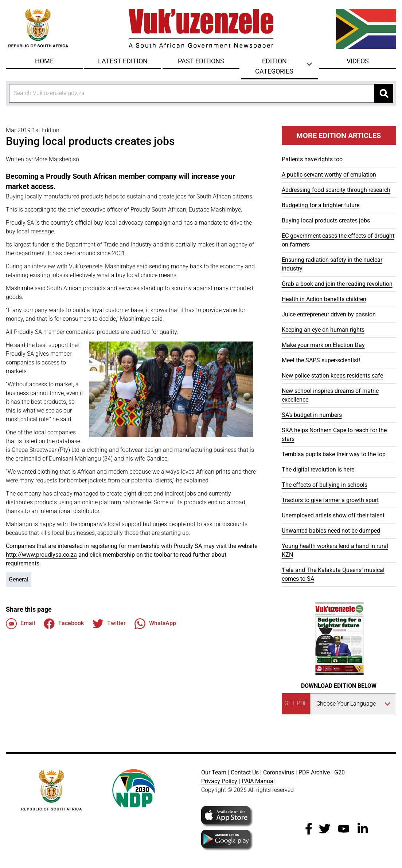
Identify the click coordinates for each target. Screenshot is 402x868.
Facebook (64, 624)
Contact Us (245, 772)
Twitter (109, 624)
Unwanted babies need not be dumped (331, 531)
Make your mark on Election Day (323, 345)
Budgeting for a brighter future (321, 205)
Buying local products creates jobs (326, 220)
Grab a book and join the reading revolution (337, 284)
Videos (358, 61)
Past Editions (201, 61)
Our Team (214, 772)
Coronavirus (279, 772)
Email (20, 624)
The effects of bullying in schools (325, 485)
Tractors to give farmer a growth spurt (330, 500)
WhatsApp (155, 624)
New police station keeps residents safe (332, 376)
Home (44, 61)
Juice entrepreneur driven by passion (329, 314)
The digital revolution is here (318, 469)
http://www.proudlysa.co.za (41, 555)
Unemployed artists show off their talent (333, 515)
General (19, 579)
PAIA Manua (257, 781)
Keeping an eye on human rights (323, 330)
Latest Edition (123, 61)
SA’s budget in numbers (312, 415)
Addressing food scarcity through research (336, 190)
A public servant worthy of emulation (329, 175)
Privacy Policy (219, 781)
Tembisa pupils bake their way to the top (334, 454)
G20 (339, 772)
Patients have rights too (312, 159)
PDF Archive (314, 772)
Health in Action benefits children (324, 299)
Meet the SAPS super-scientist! (321, 360)
